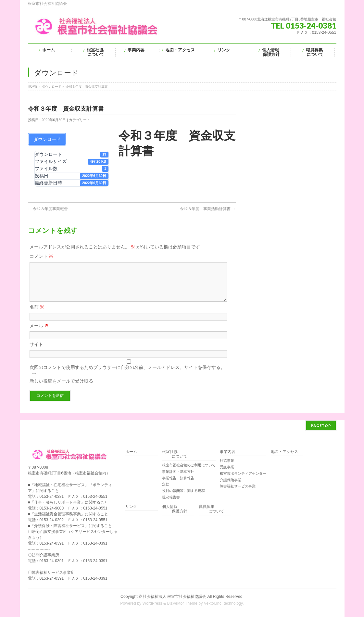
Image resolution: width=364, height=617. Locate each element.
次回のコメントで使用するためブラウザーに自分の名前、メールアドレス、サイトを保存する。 (127, 375)
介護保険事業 (231, 480)
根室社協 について (175, 454)
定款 (166, 485)
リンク (131, 507)
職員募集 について (211, 509)
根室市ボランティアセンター (243, 474)
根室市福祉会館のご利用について (189, 465)
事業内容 (228, 452)
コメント (42, 256)
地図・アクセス (284, 452)
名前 (37, 315)
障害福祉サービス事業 (238, 486)
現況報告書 (171, 497)
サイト (36, 352)
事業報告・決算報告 (178, 478)
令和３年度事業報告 (48, 209)
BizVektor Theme (182, 604)
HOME (33, 87)
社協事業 (227, 461)
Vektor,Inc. (213, 604)
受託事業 (227, 467)
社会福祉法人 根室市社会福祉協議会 (175, 597)
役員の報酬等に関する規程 (183, 491)
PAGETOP (321, 426)
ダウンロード (52, 87)
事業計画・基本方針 (178, 472)
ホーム (131, 452)
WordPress (152, 604)
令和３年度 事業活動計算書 (208, 209)
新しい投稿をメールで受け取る (61, 389)
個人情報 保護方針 (175, 509)
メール (39, 334)
